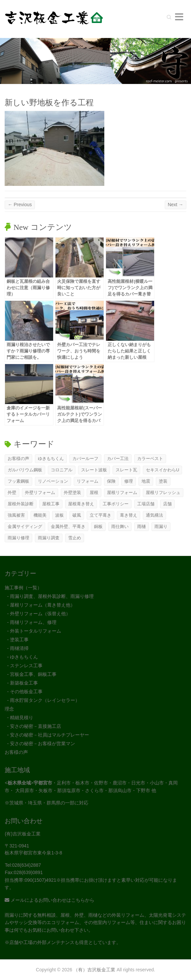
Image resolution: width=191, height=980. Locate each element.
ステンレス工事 (26, 666)
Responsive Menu (179, 17)
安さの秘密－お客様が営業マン (43, 743)
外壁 (12, 492)
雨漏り (161, 526)
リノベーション (53, 481)
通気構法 (154, 515)
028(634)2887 (26, 865)
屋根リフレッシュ (163, 492)
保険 (111, 481)
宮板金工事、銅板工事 (33, 674)
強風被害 (16, 515)
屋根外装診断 (21, 504)
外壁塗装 (72, 492)
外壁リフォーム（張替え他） (40, 614)
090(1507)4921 (40, 880)
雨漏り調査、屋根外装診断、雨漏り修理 (52, 596)
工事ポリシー (116, 504)
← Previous (20, 205)
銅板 (98, 526)
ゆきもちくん (51, 459)
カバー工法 (118, 459)
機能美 (40, 515)
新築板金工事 (24, 683)
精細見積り (22, 718)
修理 (129, 481)
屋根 (94, 492)
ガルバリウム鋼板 (25, 470)
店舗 (167, 504)
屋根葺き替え (81, 504)
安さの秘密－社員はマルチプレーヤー (49, 735)
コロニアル (62, 470)
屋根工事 (51, 504)
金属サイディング (25, 526)
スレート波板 (94, 470)
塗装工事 (19, 640)
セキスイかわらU (162, 470)
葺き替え (129, 515)
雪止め (75, 538)
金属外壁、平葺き (68, 526)
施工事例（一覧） (23, 588)
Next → (176, 205)
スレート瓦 (126, 470)
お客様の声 (18, 459)
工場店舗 (146, 504)
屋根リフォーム (122, 492)
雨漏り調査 (49, 538)
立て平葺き (100, 515)
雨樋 (142, 526)
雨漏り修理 (18, 538)
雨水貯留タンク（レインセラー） (45, 700)
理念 (9, 709)
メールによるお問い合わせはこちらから (49, 900)
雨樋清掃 (19, 648)
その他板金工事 (26, 692)
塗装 (163, 481)
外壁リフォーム (40, 492)
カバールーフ (85, 459)
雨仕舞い (120, 526)
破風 (77, 515)
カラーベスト (150, 459)
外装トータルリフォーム (36, 631)
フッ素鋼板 (18, 481)
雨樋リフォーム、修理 (33, 622)
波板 (59, 515)
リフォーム (88, 481)
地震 (146, 481)
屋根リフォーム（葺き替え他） (43, 605)
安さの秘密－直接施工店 (36, 726)
